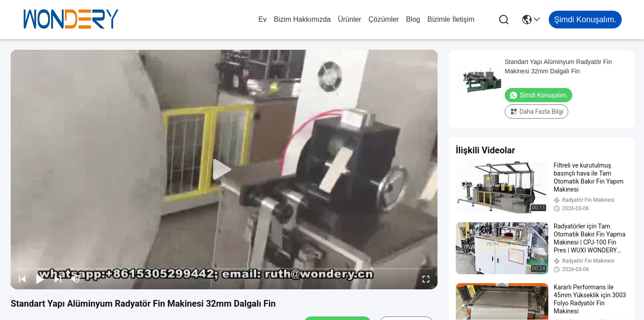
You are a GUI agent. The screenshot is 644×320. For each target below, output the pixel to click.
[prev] (22, 279)
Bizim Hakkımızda (302, 19)
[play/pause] (40, 279)
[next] (58, 279)
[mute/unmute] (76, 279)
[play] (224, 170)
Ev (263, 19)
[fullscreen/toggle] (426, 279)
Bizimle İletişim (451, 19)
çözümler (384, 19)
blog (413, 19)
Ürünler (349, 19)
